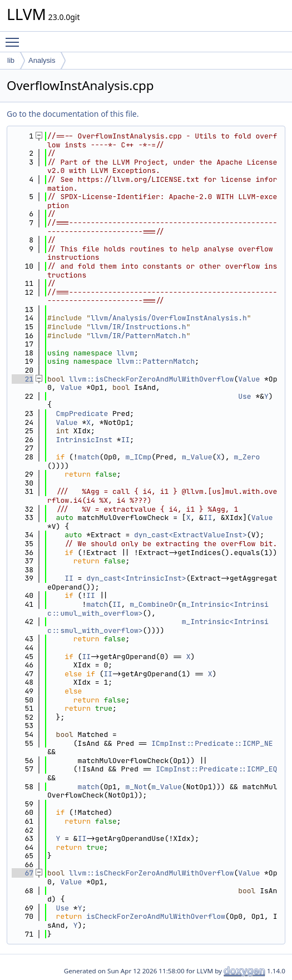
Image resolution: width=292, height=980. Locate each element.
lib (11, 60)
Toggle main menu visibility (15, 37)
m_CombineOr (154, 604)
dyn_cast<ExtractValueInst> (190, 535)
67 (23, 873)
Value (249, 379)
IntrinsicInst (84, 440)
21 (23, 379)
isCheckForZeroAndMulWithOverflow (156, 916)
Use (244, 396)
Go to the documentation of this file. (73, 114)
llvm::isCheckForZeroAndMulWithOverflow (151, 379)
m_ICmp (138, 457)
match (89, 457)
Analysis (42, 60)
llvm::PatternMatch (156, 361)
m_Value (197, 457)
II (126, 440)
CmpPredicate (82, 414)
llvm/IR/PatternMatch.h (138, 336)
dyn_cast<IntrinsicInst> (136, 578)
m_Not (136, 787)
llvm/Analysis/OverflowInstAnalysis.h (169, 318)
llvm (125, 353)
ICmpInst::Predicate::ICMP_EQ (216, 769)
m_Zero (247, 457)
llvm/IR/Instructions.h (138, 327)
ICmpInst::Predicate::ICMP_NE (212, 743)
